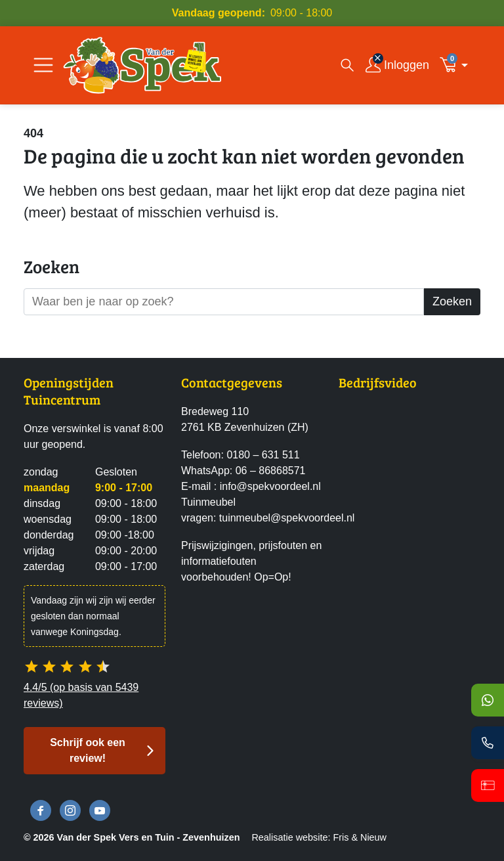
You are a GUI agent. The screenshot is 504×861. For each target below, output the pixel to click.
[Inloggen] (397, 65)
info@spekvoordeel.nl (270, 486)
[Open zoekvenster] (347, 65)
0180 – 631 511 (263, 455)
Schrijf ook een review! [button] (88, 750)
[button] (457, 65)
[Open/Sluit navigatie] (43, 65)
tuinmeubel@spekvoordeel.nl (287, 518)
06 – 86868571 (271, 471)
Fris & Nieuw (360, 837)
